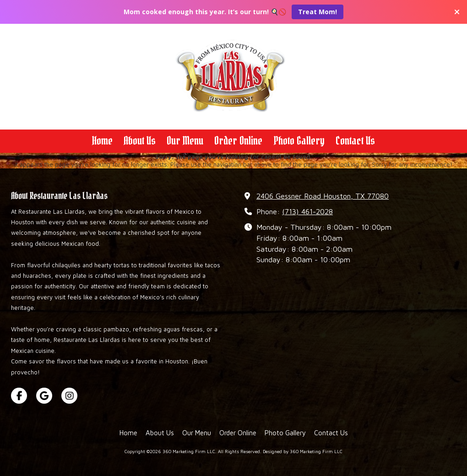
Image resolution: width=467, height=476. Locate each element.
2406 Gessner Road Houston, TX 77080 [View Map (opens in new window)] (323, 196)
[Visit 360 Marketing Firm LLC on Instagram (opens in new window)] (69, 396)
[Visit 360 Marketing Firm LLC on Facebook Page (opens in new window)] (19, 396)
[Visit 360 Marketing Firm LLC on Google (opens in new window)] (44, 396)
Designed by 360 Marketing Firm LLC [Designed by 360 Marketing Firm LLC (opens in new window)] (303, 451)
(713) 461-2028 (307, 211)
